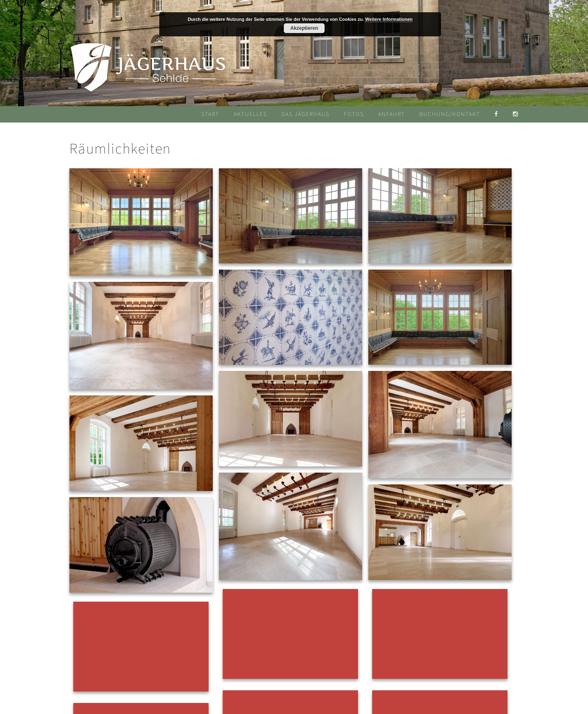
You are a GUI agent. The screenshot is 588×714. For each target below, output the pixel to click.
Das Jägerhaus (305, 114)
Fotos (354, 114)
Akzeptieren (304, 28)
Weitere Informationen (389, 19)
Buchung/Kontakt (450, 114)
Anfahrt (392, 114)
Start (210, 114)
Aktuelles (250, 114)
